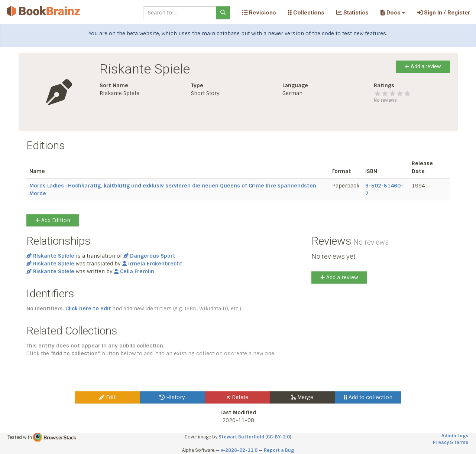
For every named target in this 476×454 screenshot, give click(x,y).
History (172, 397)
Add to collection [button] (368, 397)
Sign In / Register (443, 13)
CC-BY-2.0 (278, 437)
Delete (237, 397)
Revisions (259, 13)
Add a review (423, 66)
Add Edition (53, 220)
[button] (393, 13)
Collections (306, 13)
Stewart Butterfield (241, 437)
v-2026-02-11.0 (239, 450)
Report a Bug (279, 450)
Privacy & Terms (451, 442)
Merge (302, 397)
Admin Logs (455, 436)
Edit (107, 397)
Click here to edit (88, 308)
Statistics (352, 13)
